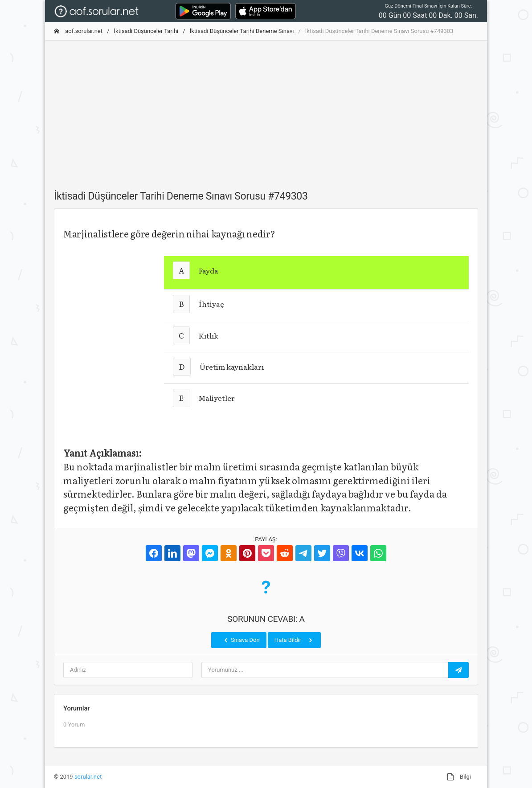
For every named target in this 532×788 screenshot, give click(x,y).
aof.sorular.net (78, 31)
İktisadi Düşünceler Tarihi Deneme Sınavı (242, 31)
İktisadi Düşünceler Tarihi (146, 31)
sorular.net (88, 777)
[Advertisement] (266, 110)
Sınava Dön (241, 640)
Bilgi (459, 777)
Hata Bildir (294, 640)
